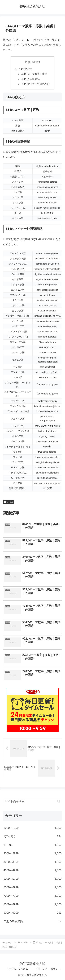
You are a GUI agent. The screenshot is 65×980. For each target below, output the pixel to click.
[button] (59, 801)
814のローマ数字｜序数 (34, 74)
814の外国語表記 (30, 79)
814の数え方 (25, 69)
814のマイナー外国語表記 (35, 84)
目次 (28, 62)
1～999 (9, 502)
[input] (32, 801)
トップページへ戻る (17, 969)
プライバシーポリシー (48, 969)
